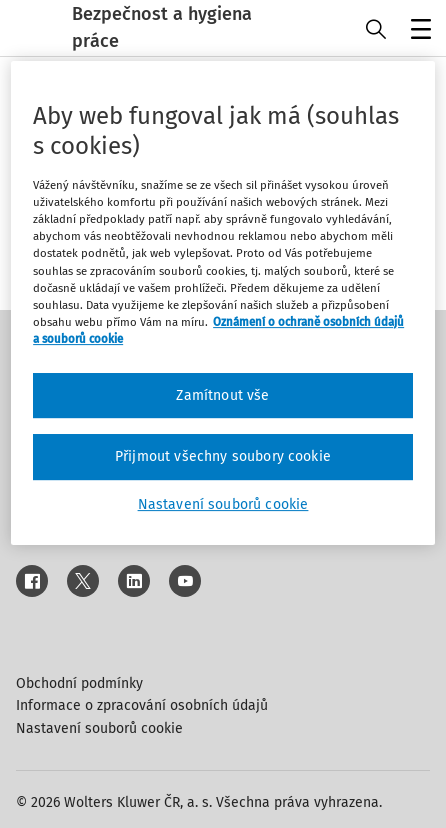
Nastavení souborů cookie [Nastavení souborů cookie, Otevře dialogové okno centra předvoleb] (223, 504)
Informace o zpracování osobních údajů (142, 705)
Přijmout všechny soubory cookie (223, 457)
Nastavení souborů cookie (99, 728)
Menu (417, 31)
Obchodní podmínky (79, 683)
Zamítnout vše (222, 395)
